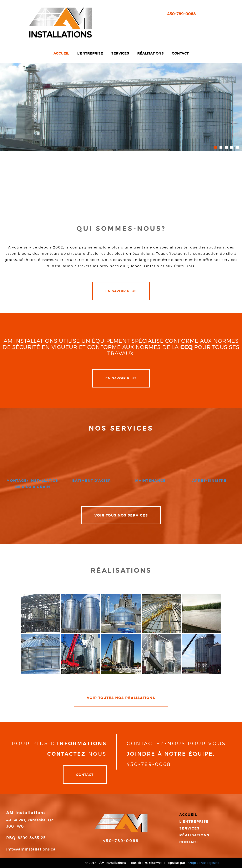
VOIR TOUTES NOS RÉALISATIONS (121, 698)
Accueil (61, 53)
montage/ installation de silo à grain (33, 484)
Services (120, 53)
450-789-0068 (181, 14)
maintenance (150, 481)
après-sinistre (209, 481)
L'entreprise (90, 53)
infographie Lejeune (203, 863)
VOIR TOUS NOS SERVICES (121, 515)
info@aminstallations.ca (31, 849)
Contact (180, 53)
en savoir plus (121, 291)
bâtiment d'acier (92, 481)
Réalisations (150, 53)
